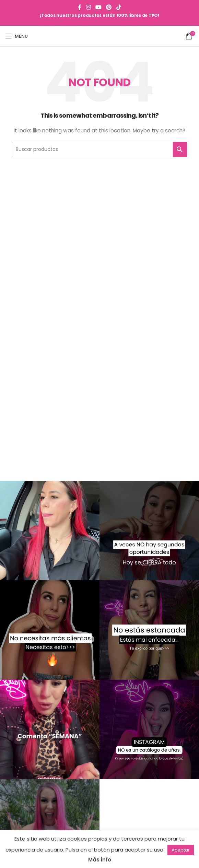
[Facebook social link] (80, 7)
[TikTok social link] (119, 7)
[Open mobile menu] (16, 36)
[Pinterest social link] (109, 7)
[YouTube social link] (98, 7)
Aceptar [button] (181, 850)
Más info (100, 860)
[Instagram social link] (88, 7)
